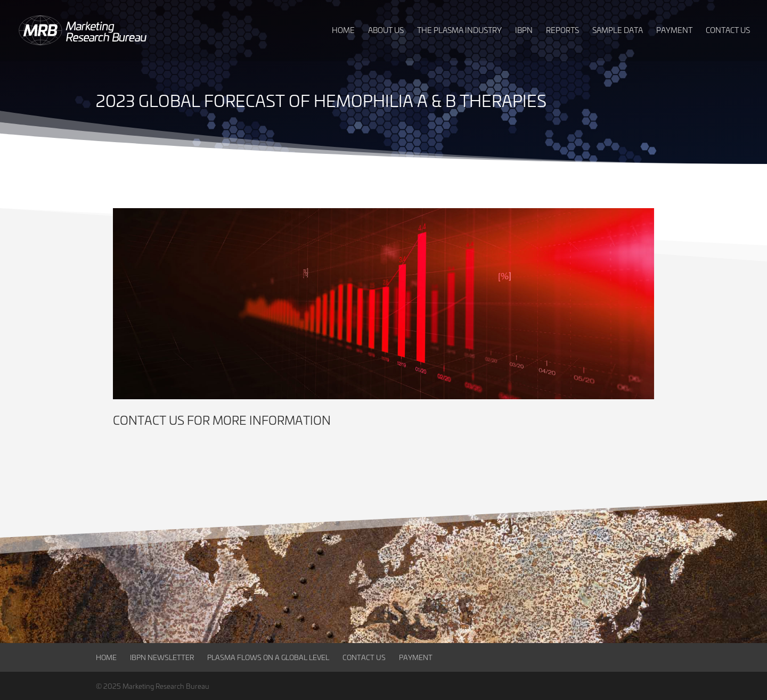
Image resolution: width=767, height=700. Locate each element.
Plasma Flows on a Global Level (268, 657)
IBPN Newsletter (162, 657)
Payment (416, 657)
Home (106, 657)
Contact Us (364, 657)
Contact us (149, 420)
